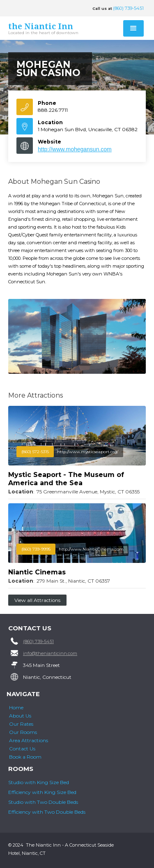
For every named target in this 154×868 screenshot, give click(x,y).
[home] (50, 29)
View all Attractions (37, 600)
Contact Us (22, 749)
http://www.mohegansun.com (75, 149)
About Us (20, 716)
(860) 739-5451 (128, 8)
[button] (133, 28)
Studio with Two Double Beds (43, 802)
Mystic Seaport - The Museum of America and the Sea (66, 479)
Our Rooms (23, 732)
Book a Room (25, 757)
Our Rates (21, 724)
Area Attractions (29, 740)
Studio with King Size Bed (39, 782)
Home (16, 707)
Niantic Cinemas (37, 572)
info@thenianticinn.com (50, 653)
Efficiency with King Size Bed (42, 792)
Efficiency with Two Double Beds (47, 812)
